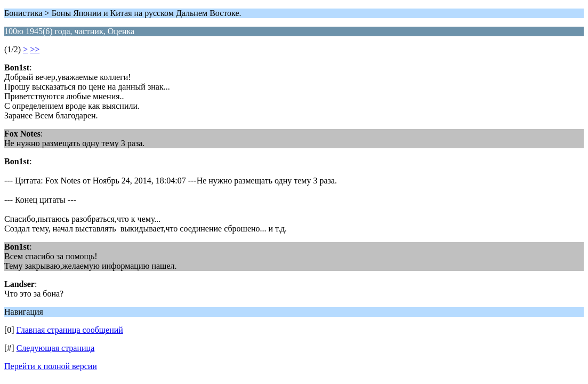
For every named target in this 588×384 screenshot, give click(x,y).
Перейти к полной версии (51, 366)
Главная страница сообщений (70, 330)
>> (35, 49)
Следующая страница (56, 348)
